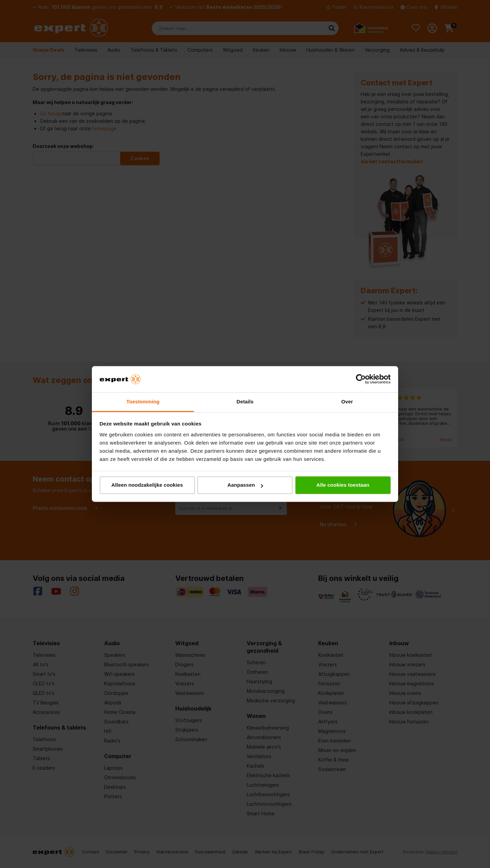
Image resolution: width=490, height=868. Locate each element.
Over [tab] (347, 402)
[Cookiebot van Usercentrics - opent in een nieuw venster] (361, 379)
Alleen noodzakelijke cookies (147, 485)
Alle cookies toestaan (343, 485)
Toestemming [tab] (143, 402)
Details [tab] (245, 402)
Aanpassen (245, 485)
